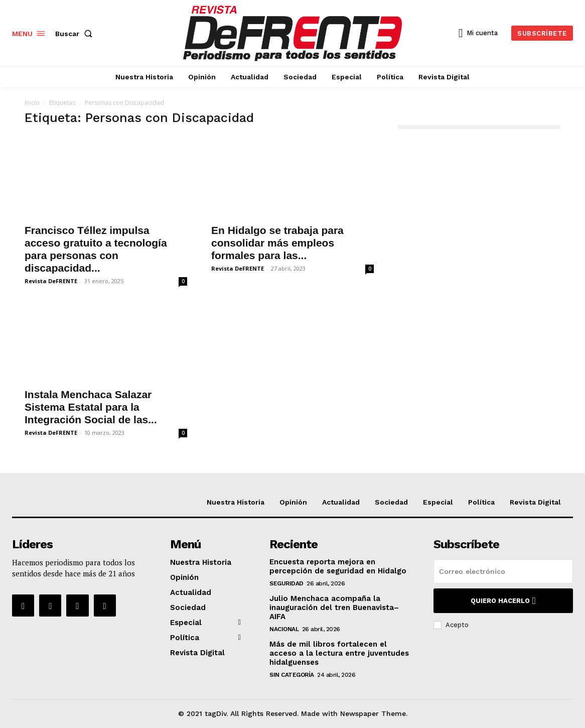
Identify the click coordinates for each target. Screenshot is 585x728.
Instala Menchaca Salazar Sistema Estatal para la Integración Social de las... (91, 407)
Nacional (284, 629)
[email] (503, 571)
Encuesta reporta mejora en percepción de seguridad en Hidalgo (338, 566)
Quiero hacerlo (503, 601)
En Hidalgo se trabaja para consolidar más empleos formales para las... (277, 243)
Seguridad (286, 583)
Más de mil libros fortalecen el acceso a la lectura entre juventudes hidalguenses (339, 653)
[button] (76, 34)
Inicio (32, 103)
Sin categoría (292, 675)
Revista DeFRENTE (51, 281)
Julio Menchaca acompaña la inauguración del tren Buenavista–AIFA (334, 608)
